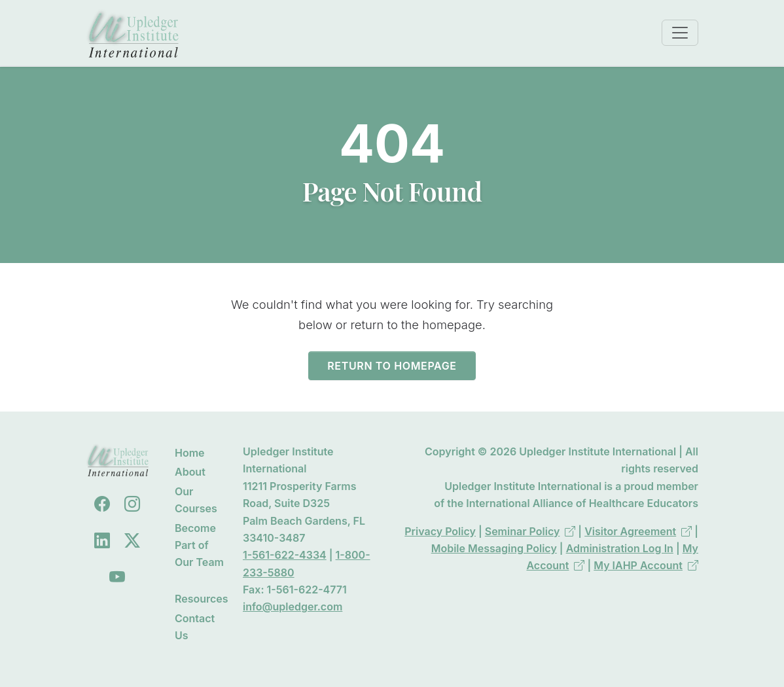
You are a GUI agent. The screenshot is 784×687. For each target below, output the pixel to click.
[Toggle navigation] (680, 33)
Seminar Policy (530, 531)
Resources (202, 599)
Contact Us (195, 627)
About (190, 472)
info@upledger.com (293, 607)
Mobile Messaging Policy (494, 548)
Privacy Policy (440, 531)
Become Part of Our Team (199, 545)
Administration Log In (620, 548)
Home (190, 453)
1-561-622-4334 (285, 555)
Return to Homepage (392, 366)
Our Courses (196, 500)
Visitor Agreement (638, 531)
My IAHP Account (646, 565)
